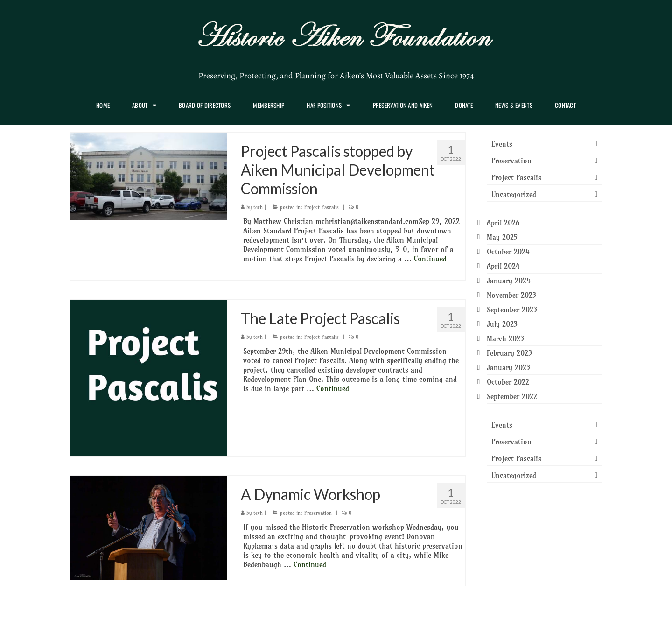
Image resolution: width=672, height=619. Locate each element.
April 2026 (503, 223)
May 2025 (502, 237)
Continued (430, 259)
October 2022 (508, 382)
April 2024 (503, 266)
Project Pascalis (322, 207)
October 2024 (508, 252)
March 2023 (505, 338)
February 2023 (509, 353)
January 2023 (508, 367)
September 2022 (512, 396)
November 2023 (511, 295)
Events (502, 144)
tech (258, 207)
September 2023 (512, 309)
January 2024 (509, 281)
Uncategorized (514, 194)
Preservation (318, 513)
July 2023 (502, 324)
